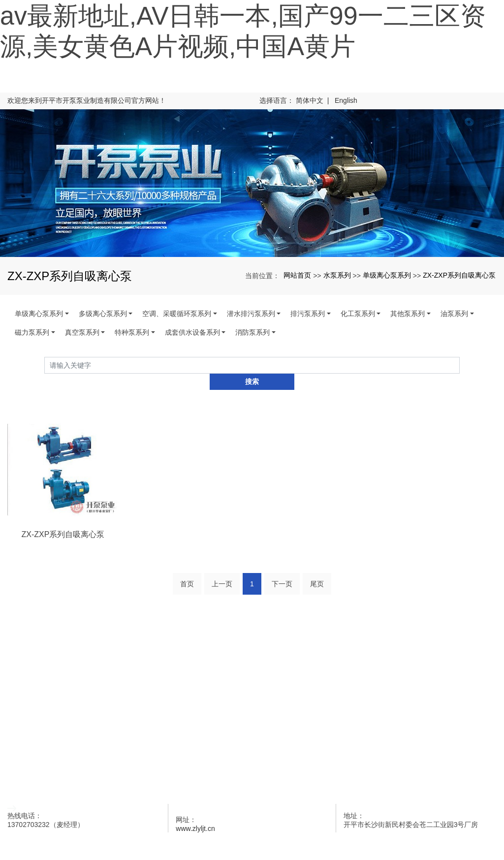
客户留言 (252, 747)
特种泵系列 (132, 332)
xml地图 (172, 838)
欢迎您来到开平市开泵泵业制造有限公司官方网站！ (87, 100)
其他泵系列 (408, 314)
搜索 (460, 365)
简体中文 (310, 100)
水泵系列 (337, 275)
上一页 (222, 567)
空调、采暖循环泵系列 (177, 314)
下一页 (282, 567)
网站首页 (297, 275)
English (346, 100)
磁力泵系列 (32, 332)
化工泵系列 (358, 314)
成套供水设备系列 (192, 332)
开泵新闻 (252, 695)
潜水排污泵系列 (251, 314)
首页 (187, 567)
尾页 (317, 567)
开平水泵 (56, 838)
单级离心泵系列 (387, 275)
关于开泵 (252, 669)
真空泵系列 (82, 332)
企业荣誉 (252, 721)
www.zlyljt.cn (195, 812)
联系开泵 (252, 773)
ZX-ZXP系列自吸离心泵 (459, 275)
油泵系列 (454, 314)
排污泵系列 (308, 314)
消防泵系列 (252, 332)
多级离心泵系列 (103, 314)
